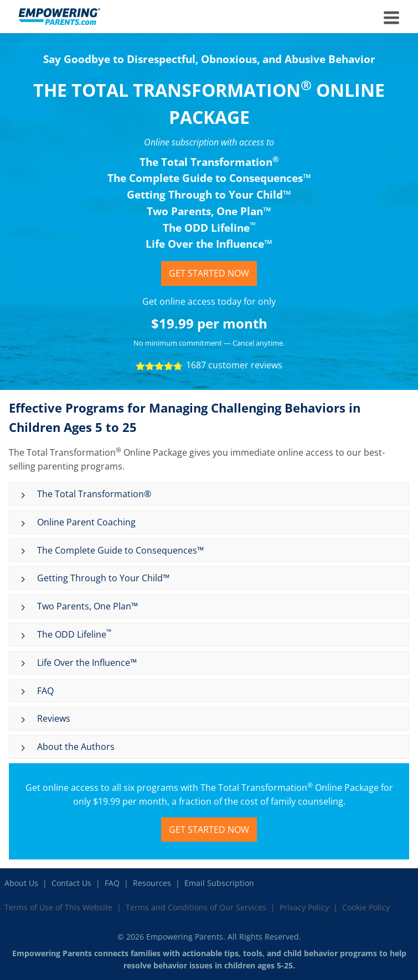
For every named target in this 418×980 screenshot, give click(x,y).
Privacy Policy (304, 907)
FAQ (112, 883)
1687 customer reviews (234, 365)
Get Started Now (209, 273)
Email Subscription (219, 883)
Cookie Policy (366, 907)
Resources (152, 883)
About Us (21, 883)
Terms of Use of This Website (58, 907)
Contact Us (71, 883)
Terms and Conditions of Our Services (196, 907)
